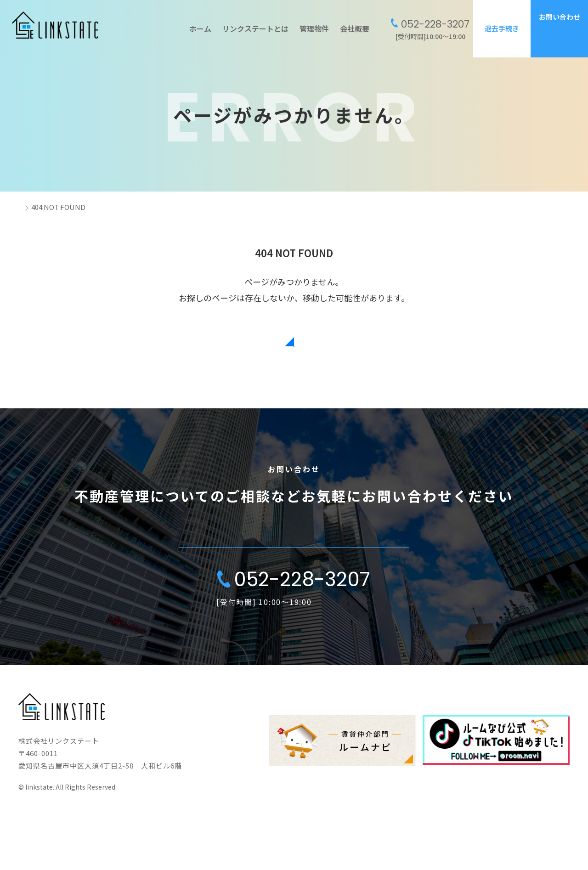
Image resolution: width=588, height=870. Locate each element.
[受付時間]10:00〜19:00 (430, 29)
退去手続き (502, 28)
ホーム (200, 28)
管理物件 (314, 28)
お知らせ (447, 772)
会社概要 (355, 28)
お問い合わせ (560, 17)
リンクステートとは (255, 28)
